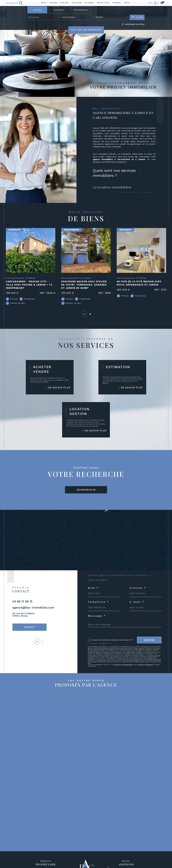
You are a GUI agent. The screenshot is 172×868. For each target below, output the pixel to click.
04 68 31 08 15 (22, 601)
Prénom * (138, 588)
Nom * (93, 588)
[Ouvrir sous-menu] (47, 3)
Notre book (64, 3)
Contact (127, 3)
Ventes (44, 3)
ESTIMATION (117, 3)
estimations (81, 10)
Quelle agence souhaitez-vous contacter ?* (120, 575)
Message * (97, 616)
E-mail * (137, 602)
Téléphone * (99, 602)
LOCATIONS (53, 3)
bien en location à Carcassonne (137, 192)
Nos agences (89, 3)
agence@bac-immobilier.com (33, 608)
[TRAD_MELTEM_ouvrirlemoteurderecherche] (14, 3)
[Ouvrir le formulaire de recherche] (137, 17)
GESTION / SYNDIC (103, 3)
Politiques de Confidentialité (123, 665)
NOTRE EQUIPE (77, 3)
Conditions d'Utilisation (145, 665)
